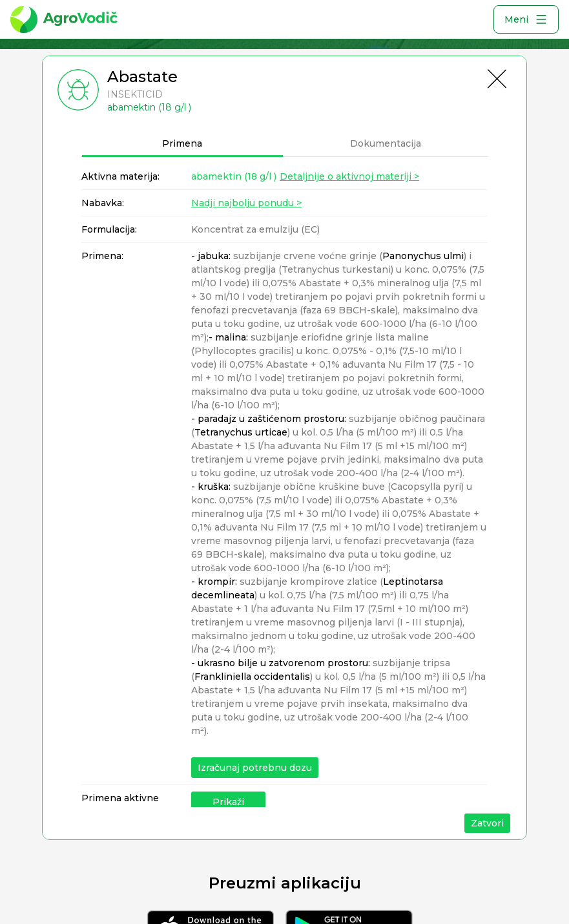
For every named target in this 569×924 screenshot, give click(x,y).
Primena (182, 143)
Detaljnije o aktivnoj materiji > (349, 176)
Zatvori (487, 823)
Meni (526, 19)
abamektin (234, 176)
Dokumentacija (386, 143)
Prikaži (228, 802)
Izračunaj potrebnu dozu (255, 768)
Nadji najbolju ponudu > (246, 203)
